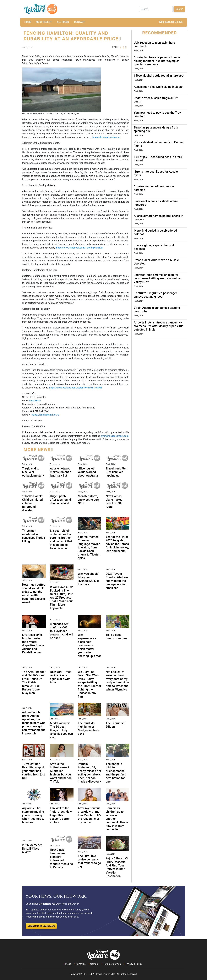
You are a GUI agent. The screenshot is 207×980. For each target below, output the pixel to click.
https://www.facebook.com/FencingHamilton (80, 248)
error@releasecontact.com (115, 436)
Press (68, 964)
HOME (28, 22)
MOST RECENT (44, 22)
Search (179, 9)
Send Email (35, 401)
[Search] (156, 9)
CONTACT (79, 22)
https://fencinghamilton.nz (106, 137)
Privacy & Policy (134, 964)
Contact (94, 964)
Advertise (81, 964)
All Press (63, 22)
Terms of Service (112, 964)
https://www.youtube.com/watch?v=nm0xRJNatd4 (76, 388)
